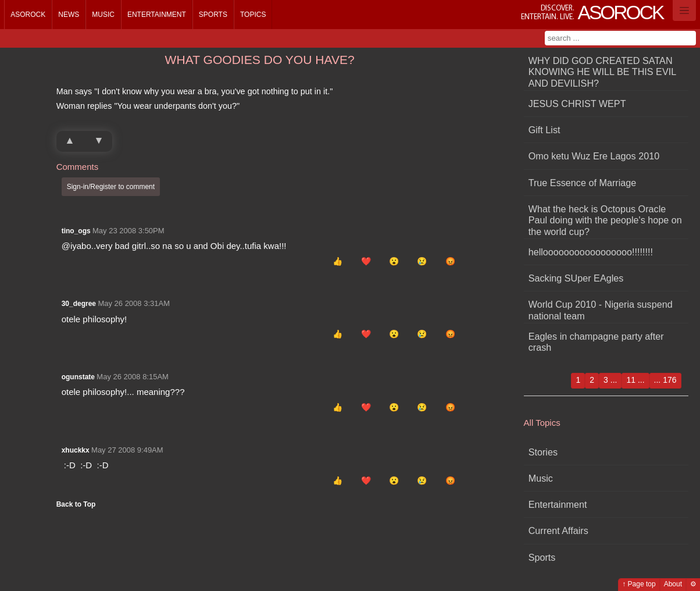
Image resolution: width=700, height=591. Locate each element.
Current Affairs (558, 531)
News (69, 15)
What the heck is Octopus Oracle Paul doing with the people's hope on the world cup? (605, 220)
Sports (213, 15)
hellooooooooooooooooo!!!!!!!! (591, 252)
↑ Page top (639, 584)
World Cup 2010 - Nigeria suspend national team (601, 310)
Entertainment (157, 15)
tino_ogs (76, 231)
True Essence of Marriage (583, 183)
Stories (543, 452)
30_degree (79, 304)
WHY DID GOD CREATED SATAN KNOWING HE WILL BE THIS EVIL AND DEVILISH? (602, 72)
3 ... (610, 380)
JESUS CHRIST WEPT (577, 104)
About (673, 584)
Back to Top (76, 504)
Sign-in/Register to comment (111, 187)
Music (103, 15)
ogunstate (78, 377)
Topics (253, 15)
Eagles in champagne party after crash (596, 342)
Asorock (28, 15)
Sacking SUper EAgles (576, 278)
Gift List (544, 130)
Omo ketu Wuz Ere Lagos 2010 (594, 156)
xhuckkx (76, 450)
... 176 (665, 380)
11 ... (635, 380)
